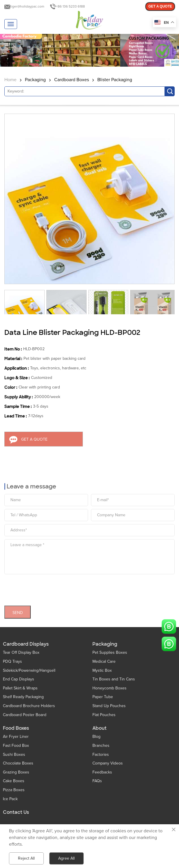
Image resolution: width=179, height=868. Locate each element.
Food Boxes (16, 728)
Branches (101, 746)
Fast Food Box (16, 746)
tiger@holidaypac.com (27, 7)
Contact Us (16, 812)
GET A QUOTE (160, 6)
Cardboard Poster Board (25, 715)
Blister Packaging (115, 80)
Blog (96, 737)
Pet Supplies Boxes (110, 652)
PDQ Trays (12, 661)
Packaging (35, 80)
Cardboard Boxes (72, 80)
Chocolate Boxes (18, 763)
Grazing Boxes (16, 772)
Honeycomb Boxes (109, 688)
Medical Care (104, 661)
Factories (101, 754)
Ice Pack (10, 799)
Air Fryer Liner (16, 737)
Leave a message (31, 485)
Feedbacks (102, 772)
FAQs (97, 781)
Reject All (26, 858)
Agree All (66, 858)
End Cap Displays (19, 679)
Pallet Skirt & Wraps (20, 688)
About (99, 728)
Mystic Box (102, 670)
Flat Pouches (104, 715)
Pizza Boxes (14, 790)
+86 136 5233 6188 (70, 7)
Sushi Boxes (14, 754)
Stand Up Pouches (109, 706)
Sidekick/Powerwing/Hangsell (29, 670)
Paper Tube (103, 697)
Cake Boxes (14, 781)
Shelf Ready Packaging (23, 697)
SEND (18, 611)
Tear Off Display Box (21, 652)
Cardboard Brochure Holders (29, 706)
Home (10, 80)
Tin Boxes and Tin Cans (114, 679)
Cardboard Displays (26, 644)
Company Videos (108, 763)
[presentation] (48, 587)
